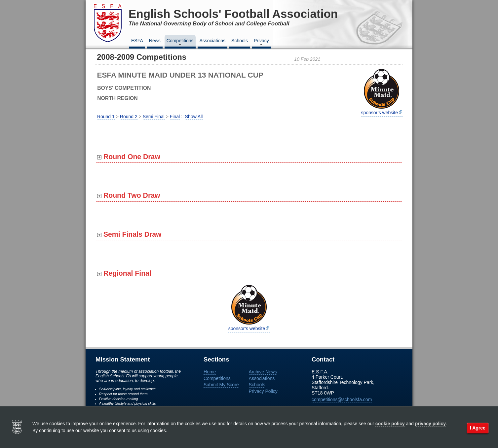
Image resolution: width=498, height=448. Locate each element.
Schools (240, 41)
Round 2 (129, 117)
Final (175, 117)
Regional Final (124, 273)
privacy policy (430, 424)
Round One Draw (129, 157)
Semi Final (154, 117)
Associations (213, 41)
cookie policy (390, 424)
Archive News (263, 372)
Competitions (180, 43)
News (155, 41)
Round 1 (106, 117)
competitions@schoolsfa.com (342, 399)
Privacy (261, 43)
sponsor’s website (379, 113)
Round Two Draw (129, 195)
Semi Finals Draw (129, 234)
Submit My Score (221, 385)
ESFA (137, 41)
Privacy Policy (263, 391)
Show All (194, 117)
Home (210, 372)
